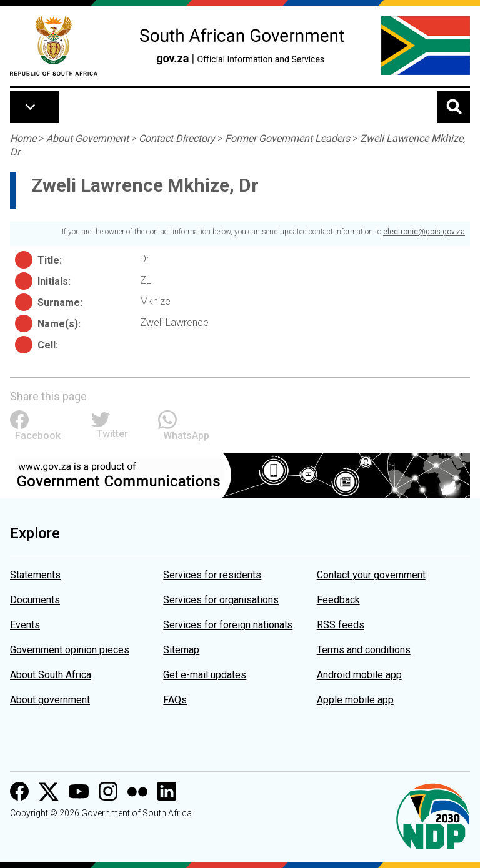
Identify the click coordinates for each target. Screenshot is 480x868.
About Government (87, 138)
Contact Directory (177, 138)
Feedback (338, 600)
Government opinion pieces (70, 650)
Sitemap (181, 650)
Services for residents (212, 575)
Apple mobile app (355, 700)
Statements (35, 575)
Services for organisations (221, 600)
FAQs (175, 700)
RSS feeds (341, 625)
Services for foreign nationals (228, 625)
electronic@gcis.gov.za (424, 232)
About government (50, 700)
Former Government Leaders (287, 138)
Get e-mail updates (205, 675)
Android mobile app (359, 675)
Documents (35, 600)
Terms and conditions (364, 650)
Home (23, 138)
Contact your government (371, 575)
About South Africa (51, 675)
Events (25, 625)
